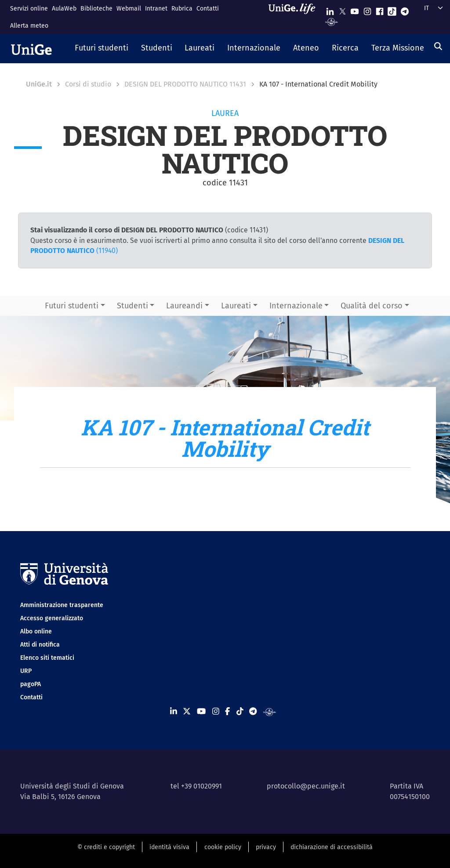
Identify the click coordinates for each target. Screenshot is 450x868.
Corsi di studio (88, 84)
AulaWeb (64, 9)
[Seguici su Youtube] (355, 9)
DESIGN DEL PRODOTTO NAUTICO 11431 (185, 84)
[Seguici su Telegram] (405, 9)
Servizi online (29, 9)
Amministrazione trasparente (62, 605)
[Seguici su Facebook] (380, 9)
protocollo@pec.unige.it (306, 786)
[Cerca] (438, 46)
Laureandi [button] (184, 306)
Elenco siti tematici (47, 658)
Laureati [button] (236, 306)
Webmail (129, 9)
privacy (266, 847)
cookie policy (223, 847)
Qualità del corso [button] (372, 306)
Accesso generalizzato (52, 618)
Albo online (36, 631)
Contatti (208, 9)
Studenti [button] (132, 306)
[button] (102, 49)
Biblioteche (96, 9)
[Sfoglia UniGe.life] (295, 17)
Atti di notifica (40, 645)
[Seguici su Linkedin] (330, 9)
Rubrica (182, 9)
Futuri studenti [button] (72, 306)
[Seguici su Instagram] (367, 9)
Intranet (156, 9)
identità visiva (169, 847)
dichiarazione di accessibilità (332, 847)
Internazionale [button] (296, 306)
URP (26, 671)
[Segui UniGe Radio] (332, 21)
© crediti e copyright (106, 847)
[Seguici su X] (342, 9)
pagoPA (31, 684)
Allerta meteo (29, 26)
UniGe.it (39, 84)
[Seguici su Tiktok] (392, 9)
